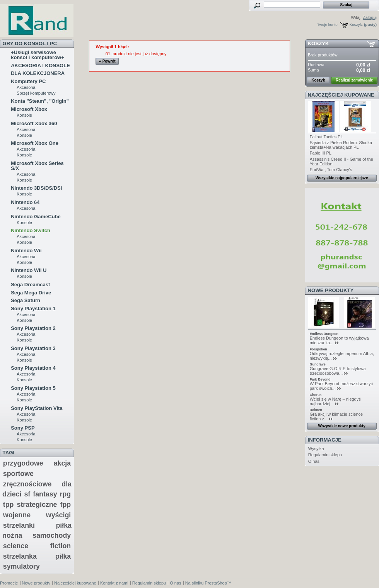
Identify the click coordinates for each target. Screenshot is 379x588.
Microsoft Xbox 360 (34, 123)
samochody (52, 535)
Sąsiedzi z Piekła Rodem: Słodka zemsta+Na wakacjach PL (341, 145)
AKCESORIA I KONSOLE (40, 65)
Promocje (9, 583)
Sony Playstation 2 (33, 328)
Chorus (316, 395)
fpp (66, 505)
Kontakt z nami (114, 583)
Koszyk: (356, 25)
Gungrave (318, 364)
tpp (9, 505)
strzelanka (20, 556)
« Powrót (107, 61)
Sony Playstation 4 (33, 368)
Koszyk (318, 43)
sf (27, 494)
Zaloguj (370, 17)
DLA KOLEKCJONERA (38, 73)
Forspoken (318, 349)
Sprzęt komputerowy (36, 93)
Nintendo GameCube (36, 217)
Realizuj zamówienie (354, 80)
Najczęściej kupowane (341, 95)
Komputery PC (28, 81)
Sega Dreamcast (30, 285)
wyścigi (58, 515)
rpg (66, 494)
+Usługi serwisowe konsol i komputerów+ (38, 55)
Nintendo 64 (25, 202)
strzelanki (19, 525)
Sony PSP (23, 428)
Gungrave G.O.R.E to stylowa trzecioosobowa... (338, 371)
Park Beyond (320, 379)
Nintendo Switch (31, 230)
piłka (63, 556)
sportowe (18, 474)
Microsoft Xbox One (35, 143)
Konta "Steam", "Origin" (40, 101)
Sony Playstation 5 (33, 388)
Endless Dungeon (324, 334)
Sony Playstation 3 (33, 348)
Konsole (24, 115)
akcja (62, 463)
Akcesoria (26, 87)
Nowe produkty (331, 290)
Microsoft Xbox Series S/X (37, 166)
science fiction (37, 546)
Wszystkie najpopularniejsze (342, 178)
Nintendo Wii (26, 251)
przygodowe (23, 463)
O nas (314, 461)
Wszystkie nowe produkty (342, 426)
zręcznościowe (27, 484)
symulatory (21, 566)
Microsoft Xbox (29, 109)
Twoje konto (327, 25)
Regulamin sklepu (325, 455)
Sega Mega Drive (31, 293)
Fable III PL (321, 153)
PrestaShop (216, 583)
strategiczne (37, 505)
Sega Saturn (26, 300)
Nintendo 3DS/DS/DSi (36, 188)
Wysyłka (316, 449)
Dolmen (316, 410)
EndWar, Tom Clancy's (331, 170)
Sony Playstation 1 (33, 308)
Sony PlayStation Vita (37, 408)
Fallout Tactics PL (326, 137)
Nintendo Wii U (29, 270)
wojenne (17, 515)
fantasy (45, 494)
